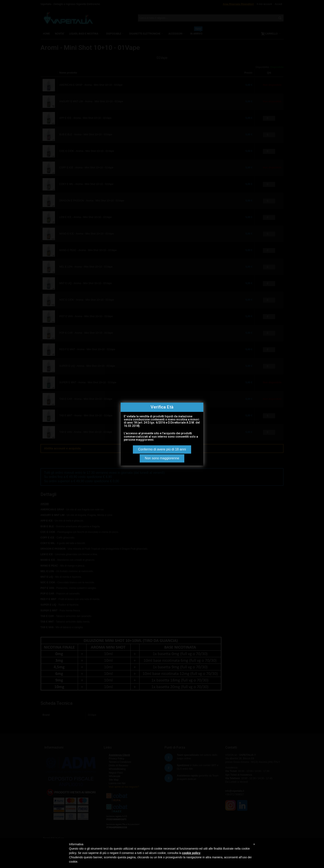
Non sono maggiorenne (162, 458)
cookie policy (191, 853)
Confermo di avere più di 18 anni (162, 449)
